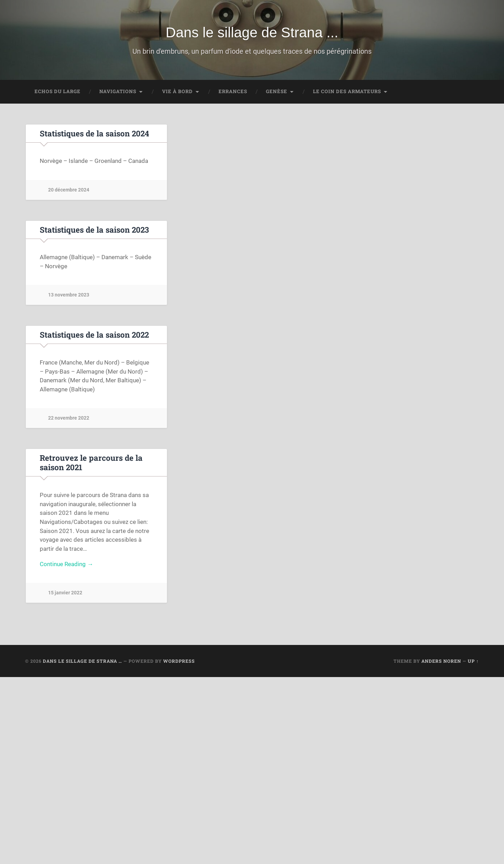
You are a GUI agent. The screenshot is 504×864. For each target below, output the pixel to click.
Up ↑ (473, 661)
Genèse (277, 91)
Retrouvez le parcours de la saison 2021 (91, 462)
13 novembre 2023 (69, 295)
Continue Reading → (66, 564)
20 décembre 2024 (69, 190)
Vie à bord (177, 91)
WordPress (179, 661)
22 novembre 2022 (69, 418)
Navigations (118, 91)
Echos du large (58, 91)
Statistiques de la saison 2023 (94, 230)
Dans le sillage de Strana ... (252, 32)
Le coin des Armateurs (347, 91)
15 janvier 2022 (65, 593)
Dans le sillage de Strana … (82, 661)
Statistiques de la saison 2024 (94, 133)
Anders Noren (441, 661)
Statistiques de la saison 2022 (94, 335)
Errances (233, 91)
